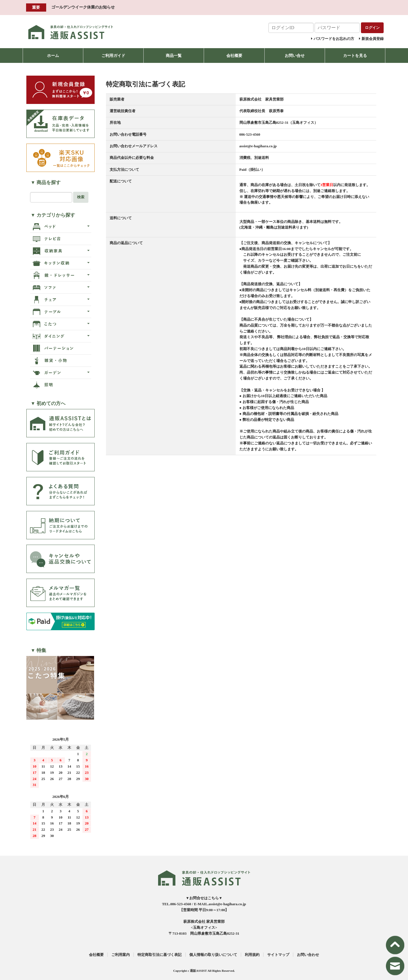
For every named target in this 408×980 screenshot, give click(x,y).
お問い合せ (295, 56)
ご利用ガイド (113, 56)
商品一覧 (174, 56)
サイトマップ (278, 955)
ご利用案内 (121, 955)
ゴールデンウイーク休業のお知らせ (83, 7)
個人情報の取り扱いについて (213, 955)
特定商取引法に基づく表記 (160, 955)
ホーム (53, 56)
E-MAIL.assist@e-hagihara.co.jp (220, 904)
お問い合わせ (308, 955)
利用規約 (252, 955)
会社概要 (234, 56)
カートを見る (355, 56)
